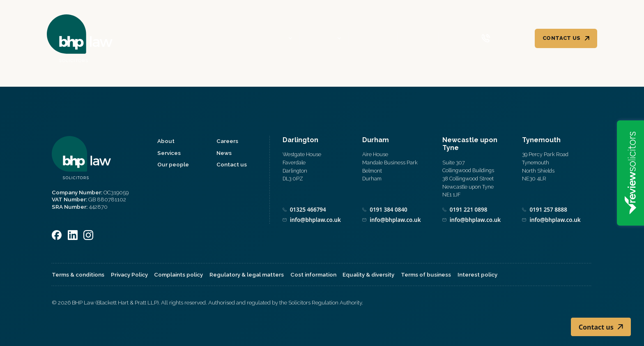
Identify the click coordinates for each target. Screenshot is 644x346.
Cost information (313, 274)
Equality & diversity (368, 274)
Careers (418, 38)
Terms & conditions (78, 274)
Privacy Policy (129, 274)
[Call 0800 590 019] (503, 38)
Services (320, 38)
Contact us (562, 38)
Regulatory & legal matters (247, 274)
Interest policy (477, 274)
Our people (373, 38)
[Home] (80, 38)
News (454, 38)
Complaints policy (178, 274)
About (275, 38)
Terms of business (426, 274)
